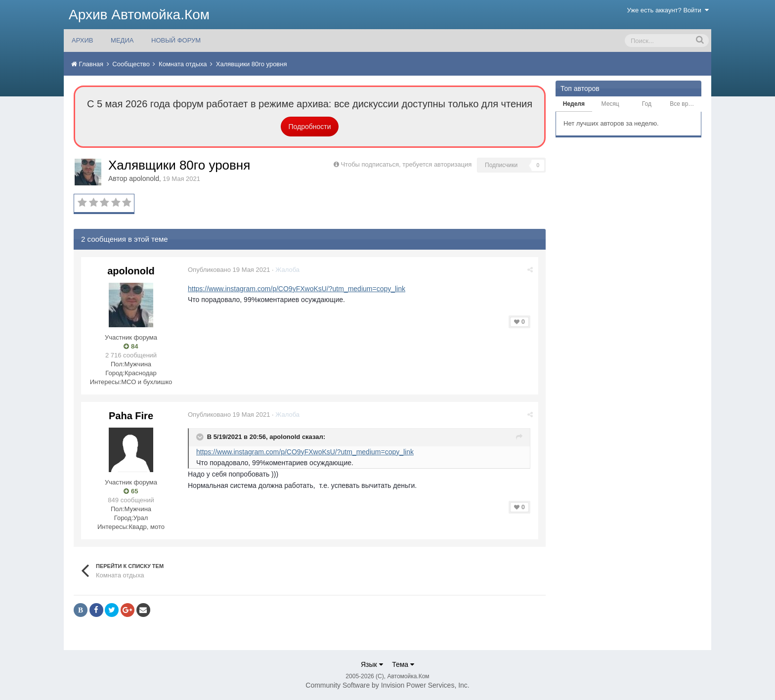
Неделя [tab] (574, 104)
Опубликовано (229, 270)
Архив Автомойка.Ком (139, 15)
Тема (403, 664)
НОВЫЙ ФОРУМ (176, 40)
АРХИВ (82, 40)
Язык (372, 664)
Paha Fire (131, 416)
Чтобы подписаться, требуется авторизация (406, 164)
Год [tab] (647, 104)
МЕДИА (122, 40)
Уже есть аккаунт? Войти (668, 10)
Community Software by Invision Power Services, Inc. (387, 685)
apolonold (144, 178)
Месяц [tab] (610, 104)
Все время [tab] (684, 104)
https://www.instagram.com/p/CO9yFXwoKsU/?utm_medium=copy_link (297, 289)
